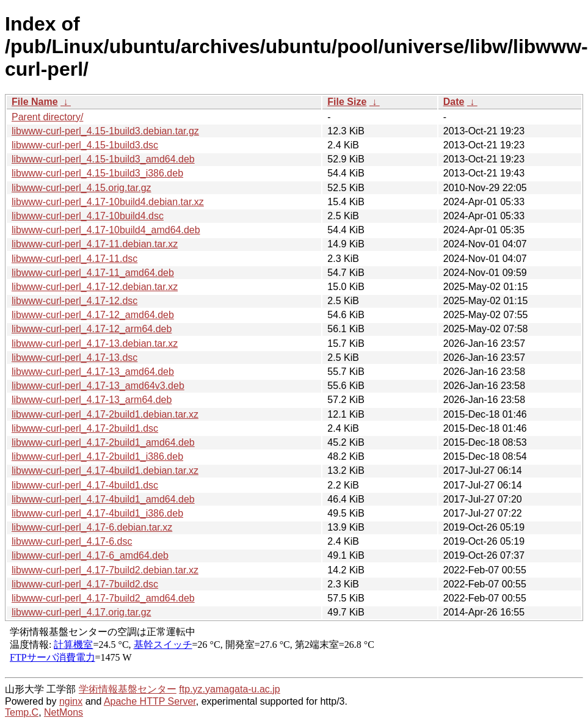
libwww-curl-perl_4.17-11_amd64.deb (93, 273)
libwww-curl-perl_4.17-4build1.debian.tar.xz (105, 470)
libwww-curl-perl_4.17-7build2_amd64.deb (103, 598)
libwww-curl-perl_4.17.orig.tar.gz (82, 612)
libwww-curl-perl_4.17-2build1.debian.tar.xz (105, 414)
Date (454, 102)
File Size (347, 102)
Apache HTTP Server (150, 701)
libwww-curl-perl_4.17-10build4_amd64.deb (106, 230)
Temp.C (22, 712)
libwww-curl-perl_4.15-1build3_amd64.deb (103, 159)
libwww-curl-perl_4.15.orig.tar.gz (82, 188)
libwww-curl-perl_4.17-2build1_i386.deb (97, 456)
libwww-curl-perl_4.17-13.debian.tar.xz (95, 343)
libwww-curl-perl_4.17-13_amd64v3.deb (98, 386)
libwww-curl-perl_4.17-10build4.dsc (88, 216)
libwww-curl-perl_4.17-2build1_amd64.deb (103, 442)
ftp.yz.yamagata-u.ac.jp (229, 689)
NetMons (64, 712)
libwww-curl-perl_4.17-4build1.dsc (85, 485)
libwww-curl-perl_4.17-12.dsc (74, 301)
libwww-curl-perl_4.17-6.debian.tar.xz (92, 527)
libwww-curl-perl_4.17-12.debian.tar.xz (95, 287)
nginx (71, 701)
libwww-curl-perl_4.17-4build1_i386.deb (97, 513)
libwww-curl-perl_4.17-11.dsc (74, 259)
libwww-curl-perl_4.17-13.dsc (74, 358)
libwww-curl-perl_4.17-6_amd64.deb (90, 555)
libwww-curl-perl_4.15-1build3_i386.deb (97, 173)
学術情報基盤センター (128, 689)
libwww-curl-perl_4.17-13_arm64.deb (92, 400)
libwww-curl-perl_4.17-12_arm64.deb (92, 329)
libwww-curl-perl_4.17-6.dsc (72, 541)
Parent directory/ (47, 117)
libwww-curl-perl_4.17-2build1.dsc (85, 428)
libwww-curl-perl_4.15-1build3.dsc (85, 145)
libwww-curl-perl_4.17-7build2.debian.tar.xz (105, 570)
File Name (35, 102)
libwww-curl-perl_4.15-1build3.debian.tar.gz (105, 131)
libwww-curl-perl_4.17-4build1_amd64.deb (103, 499)
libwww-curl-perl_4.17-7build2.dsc (85, 584)
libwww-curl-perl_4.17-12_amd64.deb (93, 315)
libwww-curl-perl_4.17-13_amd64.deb (93, 372)
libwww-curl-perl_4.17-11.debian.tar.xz (95, 244)
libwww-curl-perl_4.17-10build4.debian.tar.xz (108, 202)
